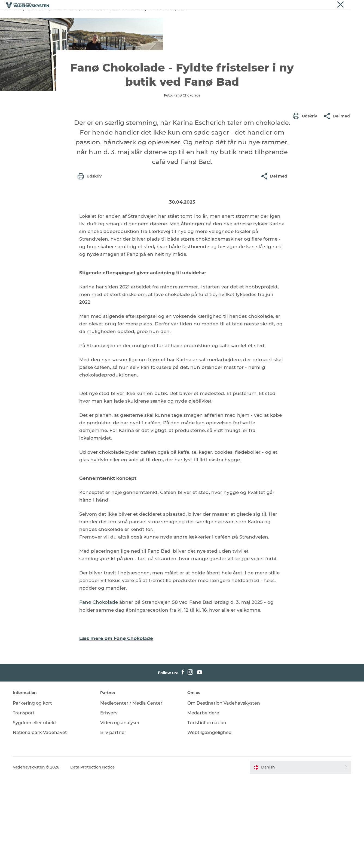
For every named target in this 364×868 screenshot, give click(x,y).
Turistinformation (207, 813)
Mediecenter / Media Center (132, 793)
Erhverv (317, 5)
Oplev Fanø (163, 18)
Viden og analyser (120, 813)
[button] (306, 232)
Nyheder (352, 5)
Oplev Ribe (96, 18)
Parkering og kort (33, 793)
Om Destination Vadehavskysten (224, 793)
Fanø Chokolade (99, 693)
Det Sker (271, 18)
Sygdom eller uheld (35, 813)
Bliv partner (114, 822)
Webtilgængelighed (210, 822)
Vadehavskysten (293, 5)
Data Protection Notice (93, 857)
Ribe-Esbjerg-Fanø (24, 35)
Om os (334, 5)
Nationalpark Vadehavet (40, 822)
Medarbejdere (204, 803)
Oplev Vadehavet (237, 18)
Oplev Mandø (197, 18)
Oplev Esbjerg (129, 18)
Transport (24, 803)
